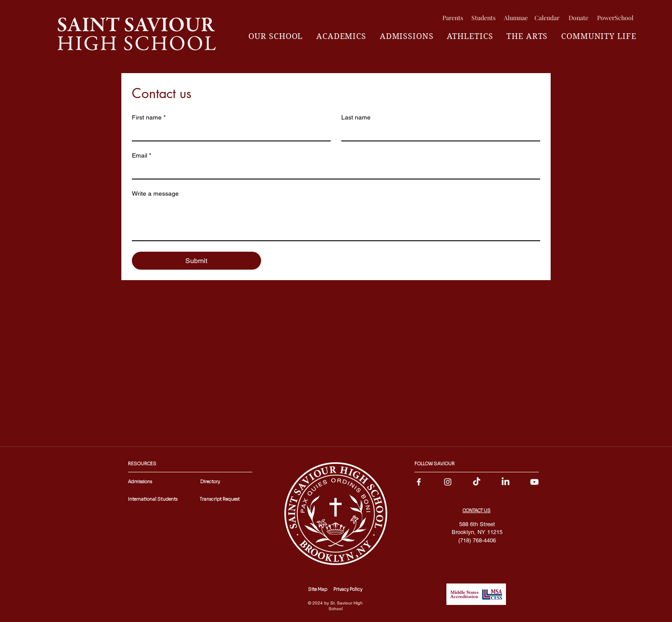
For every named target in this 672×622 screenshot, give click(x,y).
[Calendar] (547, 18)
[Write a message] (336, 221)
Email (141, 156)
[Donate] (578, 18)
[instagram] (448, 482)
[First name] (229, 133)
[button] (276, 36)
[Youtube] (534, 482)
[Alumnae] (516, 18)
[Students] (483, 18)
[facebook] (419, 482)
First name (149, 118)
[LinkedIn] (506, 482)
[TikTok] (477, 482)
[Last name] (438, 133)
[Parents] (453, 18)
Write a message (155, 193)
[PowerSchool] (615, 18)
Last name (356, 117)
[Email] (333, 171)
